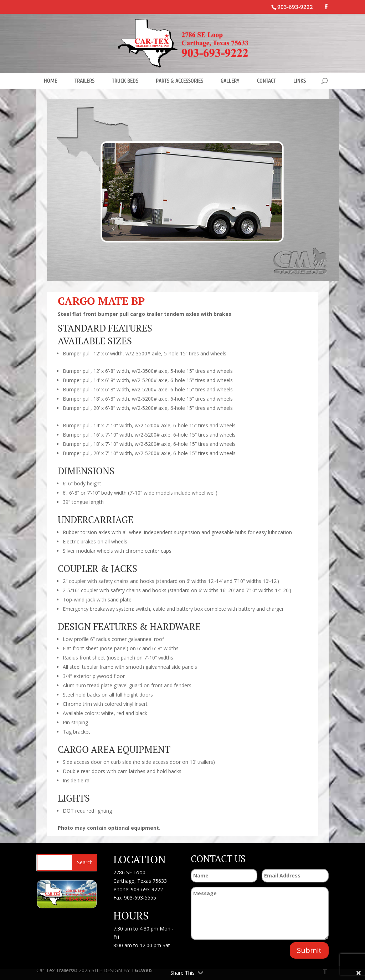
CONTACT (266, 81)
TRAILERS (84, 81)
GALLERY (230, 81)
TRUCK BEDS (125, 81)
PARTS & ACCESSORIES (179, 81)
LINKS (300, 81)
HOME (50, 81)
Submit (309, 950)
